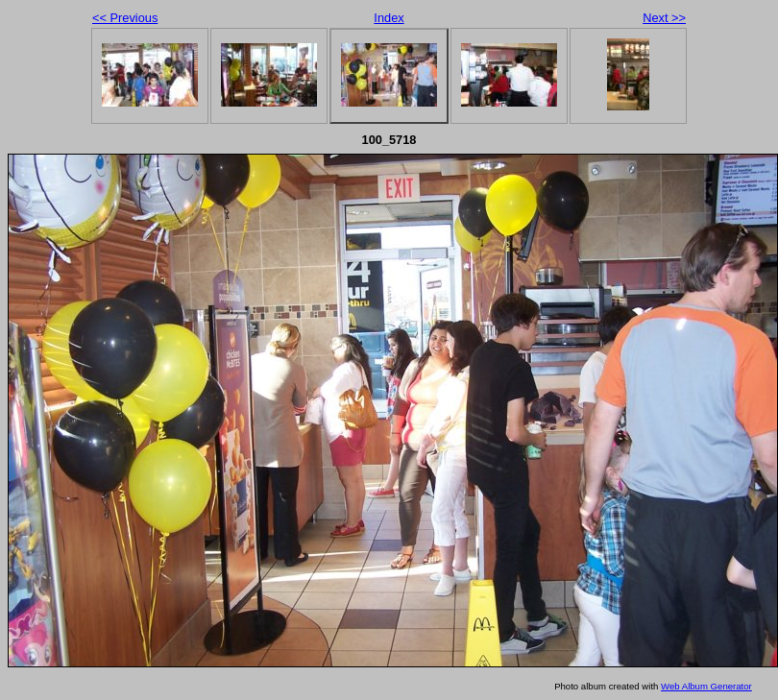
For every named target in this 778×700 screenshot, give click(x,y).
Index (389, 18)
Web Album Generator (706, 686)
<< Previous (125, 18)
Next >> (664, 18)
